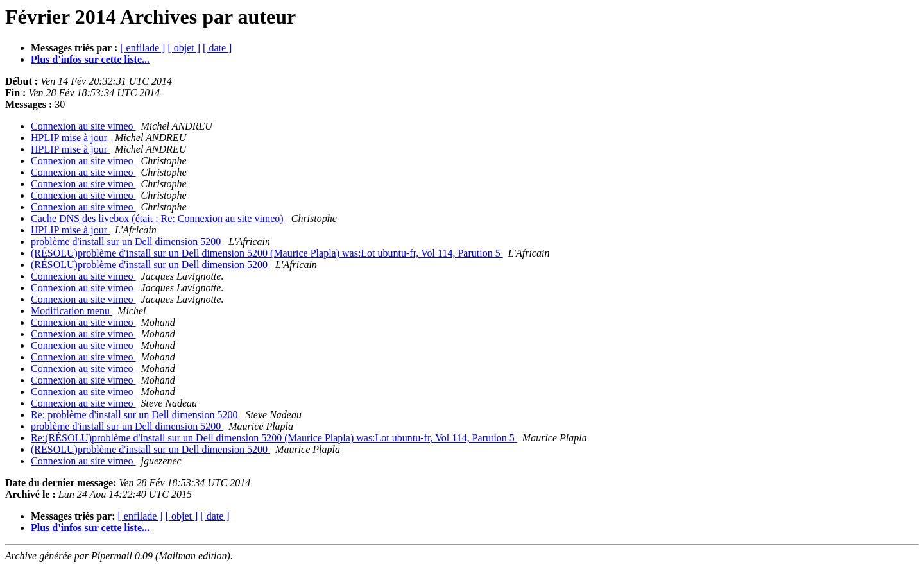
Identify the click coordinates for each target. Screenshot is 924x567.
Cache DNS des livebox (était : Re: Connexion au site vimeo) (158, 218)
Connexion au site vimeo (83, 126)
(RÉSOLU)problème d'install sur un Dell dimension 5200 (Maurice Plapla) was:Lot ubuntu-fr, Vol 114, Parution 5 (267, 253)
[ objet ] (184, 48)
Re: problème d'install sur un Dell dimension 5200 (135, 415)
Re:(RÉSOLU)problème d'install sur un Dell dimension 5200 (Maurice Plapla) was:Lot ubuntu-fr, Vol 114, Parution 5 (274, 438)
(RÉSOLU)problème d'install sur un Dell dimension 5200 (150, 265)
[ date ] (217, 48)
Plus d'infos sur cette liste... (90, 59)
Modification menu (72, 311)
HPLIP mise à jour (70, 138)
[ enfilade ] (142, 48)
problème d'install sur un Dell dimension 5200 (127, 241)
